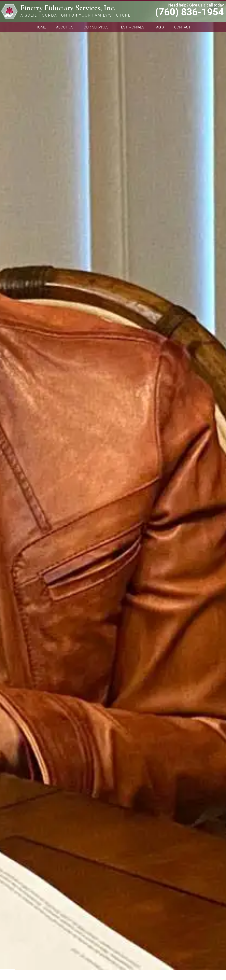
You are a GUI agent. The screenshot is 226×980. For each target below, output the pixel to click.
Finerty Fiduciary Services (65, 12)
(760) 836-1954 (189, 12)
